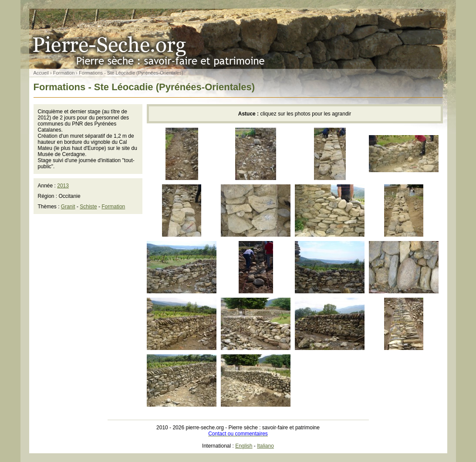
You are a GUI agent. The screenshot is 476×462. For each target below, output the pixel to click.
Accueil (41, 73)
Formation (64, 73)
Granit (68, 207)
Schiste (88, 207)
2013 (63, 186)
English (244, 446)
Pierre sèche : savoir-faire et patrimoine (238, 39)
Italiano (265, 446)
